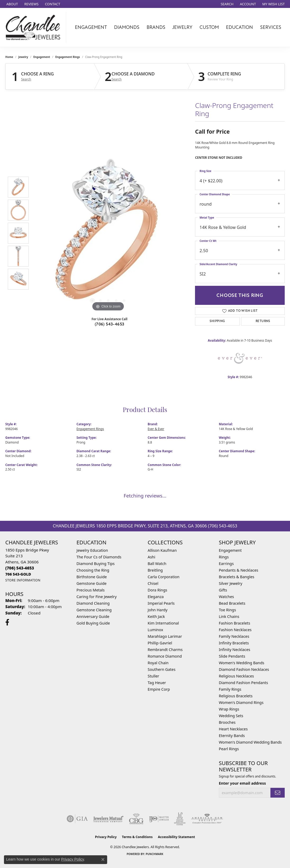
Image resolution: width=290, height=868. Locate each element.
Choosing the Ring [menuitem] (93, 570)
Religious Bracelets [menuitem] (236, 696)
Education (239, 27)
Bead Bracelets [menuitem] (232, 603)
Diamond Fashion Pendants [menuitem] (243, 683)
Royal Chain (158, 663)
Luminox (155, 630)
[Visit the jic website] (180, 819)
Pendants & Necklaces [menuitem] (239, 570)
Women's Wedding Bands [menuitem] (242, 663)
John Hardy (158, 610)
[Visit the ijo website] (159, 819)
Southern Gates (162, 669)
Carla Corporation (164, 577)
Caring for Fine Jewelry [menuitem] (97, 597)
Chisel (153, 583)
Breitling (155, 570)
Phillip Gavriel (160, 643)
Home (9, 57)
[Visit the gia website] (77, 819)
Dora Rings (157, 590)
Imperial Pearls (161, 603)
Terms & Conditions (137, 837)
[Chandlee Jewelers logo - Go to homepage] (34, 27)
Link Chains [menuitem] (229, 616)
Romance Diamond (165, 656)
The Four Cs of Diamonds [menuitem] (99, 557)
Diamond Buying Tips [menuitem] (96, 564)
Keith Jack (156, 616)
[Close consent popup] (103, 860)
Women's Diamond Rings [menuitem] (241, 702)
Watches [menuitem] (226, 597)
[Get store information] (23, 580)
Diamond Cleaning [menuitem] (93, 603)
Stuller (153, 676)
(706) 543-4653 (110, 324)
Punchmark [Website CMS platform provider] (155, 854)
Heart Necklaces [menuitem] (233, 729)
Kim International (163, 623)
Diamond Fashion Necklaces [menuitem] (244, 669)
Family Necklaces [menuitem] (234, 636)
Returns (263, 321)
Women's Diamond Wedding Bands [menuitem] (250, 742)
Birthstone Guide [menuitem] (92, 577)
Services (271, 27)
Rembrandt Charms (165, 650)
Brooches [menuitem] (227, 722)
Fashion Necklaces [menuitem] (235, 630)
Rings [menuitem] (224, 557)
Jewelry (182, 27)
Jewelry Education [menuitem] (92, 550)
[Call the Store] (20, 568)
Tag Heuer (157, 683)
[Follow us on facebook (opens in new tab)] (7, 622)
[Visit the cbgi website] (136, 819)
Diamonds (127, 27)
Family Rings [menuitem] (230, 689)
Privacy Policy (106, 837)
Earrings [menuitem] (226, 564)
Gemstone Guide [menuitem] (92, 583)
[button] (227, 4)
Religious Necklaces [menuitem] (236, 676)
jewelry (23, 57)
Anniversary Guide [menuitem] (93, 616)
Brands (156, 27)
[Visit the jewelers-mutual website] (108, 819)
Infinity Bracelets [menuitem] (234, 643)
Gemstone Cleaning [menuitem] (94, 610)
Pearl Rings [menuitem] (229, 749)
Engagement (91, 27)
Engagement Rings (68, 57)
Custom (209, 27)
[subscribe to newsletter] (278, 793)
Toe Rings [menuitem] (227, 610)
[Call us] (18, 574)
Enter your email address (242, 783)
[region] (108, 233)
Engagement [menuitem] (230, 550)
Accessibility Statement (176, 837)
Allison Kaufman (162, 550)
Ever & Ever (156, 429)
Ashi (151, 557)
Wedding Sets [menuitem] (231, 716)
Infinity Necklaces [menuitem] (235, 650)
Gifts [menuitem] (223, 590)
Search (26, 79)
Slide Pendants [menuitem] (232, 656)
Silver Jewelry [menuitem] (231, 583)
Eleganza (156, 597)
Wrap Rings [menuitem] (229, 709)
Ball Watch (157, 564)
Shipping (217, 321)
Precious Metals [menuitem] (90, 590)
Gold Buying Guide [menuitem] (93, 623)
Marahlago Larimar (165, 636)
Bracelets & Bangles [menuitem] (237, 577)
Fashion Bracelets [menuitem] (234, 623)
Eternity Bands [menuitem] (232, 736)
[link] (12, 4)
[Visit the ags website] (207, 819)
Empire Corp (159, 689)
